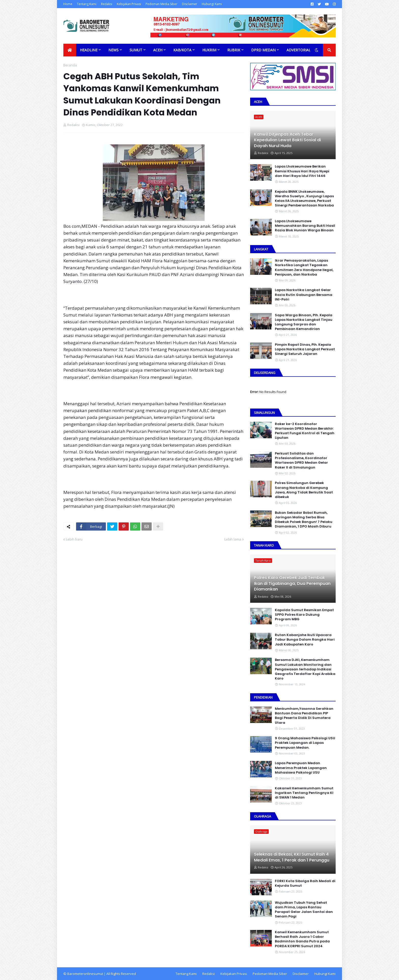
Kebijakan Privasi (129, 4)
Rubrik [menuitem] (234, 50)
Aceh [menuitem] (158, 50)
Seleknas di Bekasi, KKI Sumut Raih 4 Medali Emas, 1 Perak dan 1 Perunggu (292, 857)
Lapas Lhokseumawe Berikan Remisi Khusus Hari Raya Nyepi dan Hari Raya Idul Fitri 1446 (302, 171)
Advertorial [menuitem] (299, 50)
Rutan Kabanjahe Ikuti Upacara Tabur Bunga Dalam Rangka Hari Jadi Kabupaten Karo (305, 640)
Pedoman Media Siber (161, 4)
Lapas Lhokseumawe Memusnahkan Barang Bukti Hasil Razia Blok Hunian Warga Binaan (305, 226)
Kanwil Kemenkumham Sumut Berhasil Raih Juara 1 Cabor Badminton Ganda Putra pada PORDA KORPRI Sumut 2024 (302, 939)
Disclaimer (190, 4)
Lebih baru (74, 539)
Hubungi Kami (212, 4)
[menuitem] (70, 50)
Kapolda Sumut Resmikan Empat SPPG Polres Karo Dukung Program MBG (304, 615)
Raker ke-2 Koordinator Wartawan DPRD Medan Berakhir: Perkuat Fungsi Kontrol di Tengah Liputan (305, 431)
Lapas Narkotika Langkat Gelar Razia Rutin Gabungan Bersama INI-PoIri (304, 295)
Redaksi (107, 4)
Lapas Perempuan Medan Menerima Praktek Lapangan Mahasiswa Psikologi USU (301, 768)
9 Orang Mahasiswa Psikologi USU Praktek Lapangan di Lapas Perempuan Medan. (305, 743)
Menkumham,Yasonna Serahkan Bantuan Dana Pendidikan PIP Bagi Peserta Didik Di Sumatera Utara (304, 716)
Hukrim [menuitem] (209, 50)
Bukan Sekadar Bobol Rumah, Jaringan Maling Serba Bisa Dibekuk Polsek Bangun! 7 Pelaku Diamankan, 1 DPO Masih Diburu (304, 520)
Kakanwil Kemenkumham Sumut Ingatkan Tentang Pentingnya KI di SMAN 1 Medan (304, 793)
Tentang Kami (87, 4)
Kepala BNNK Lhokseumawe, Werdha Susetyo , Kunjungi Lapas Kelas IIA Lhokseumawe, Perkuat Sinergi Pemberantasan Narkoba (304, 199)
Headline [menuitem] (89, 50)
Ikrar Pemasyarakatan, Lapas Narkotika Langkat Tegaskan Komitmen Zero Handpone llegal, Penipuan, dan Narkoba (304, 268)
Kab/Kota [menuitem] (182, 50)
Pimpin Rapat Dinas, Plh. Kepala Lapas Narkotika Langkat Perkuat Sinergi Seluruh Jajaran (305, 349)
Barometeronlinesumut (85, 974)
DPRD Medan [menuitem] (263, 50)
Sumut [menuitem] (136, 50)
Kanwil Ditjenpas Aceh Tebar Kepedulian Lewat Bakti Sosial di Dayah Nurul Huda (287, 140)
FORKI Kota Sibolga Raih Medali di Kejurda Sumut (305, 883)
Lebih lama (233, 539)
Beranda (70, 65)
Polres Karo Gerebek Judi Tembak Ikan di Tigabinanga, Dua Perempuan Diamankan (292, 584)
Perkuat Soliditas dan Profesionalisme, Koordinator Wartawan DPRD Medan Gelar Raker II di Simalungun (301, 461)
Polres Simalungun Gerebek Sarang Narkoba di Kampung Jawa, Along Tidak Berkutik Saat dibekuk (304, 490)
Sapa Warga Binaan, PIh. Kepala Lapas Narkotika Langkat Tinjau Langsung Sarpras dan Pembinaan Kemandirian (304, 322)
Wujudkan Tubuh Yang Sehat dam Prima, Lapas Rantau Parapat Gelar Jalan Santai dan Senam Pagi (304, 910)
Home (68, 4)
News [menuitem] (113, 50)
